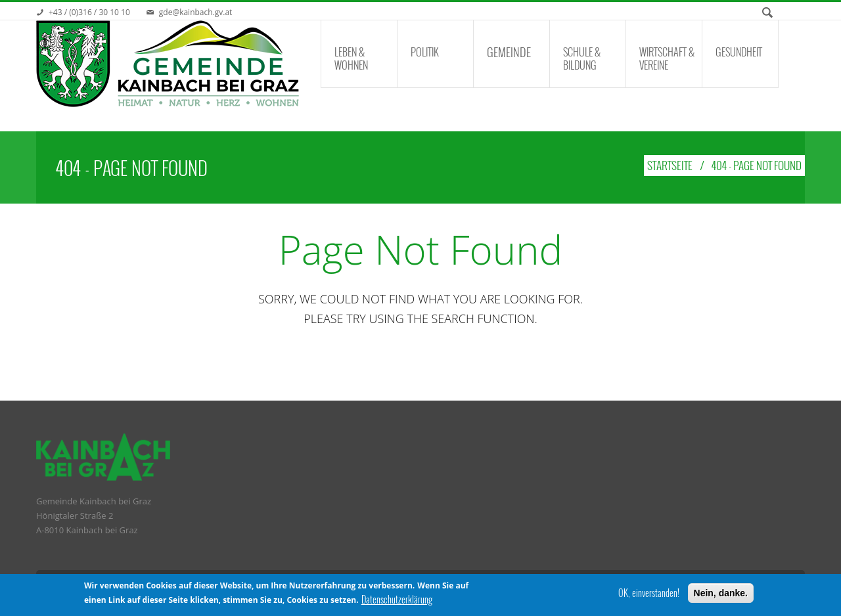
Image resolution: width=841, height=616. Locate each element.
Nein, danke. (721, 594)
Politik (425, 52)
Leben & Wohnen (351, 58)
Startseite (670, 165)
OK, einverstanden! (649, 594)
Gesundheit (739, 52)
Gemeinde (509, 52)
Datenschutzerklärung (397, 601)
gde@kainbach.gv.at (196, 12)
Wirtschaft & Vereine (667, 58)
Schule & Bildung (582, 58)
